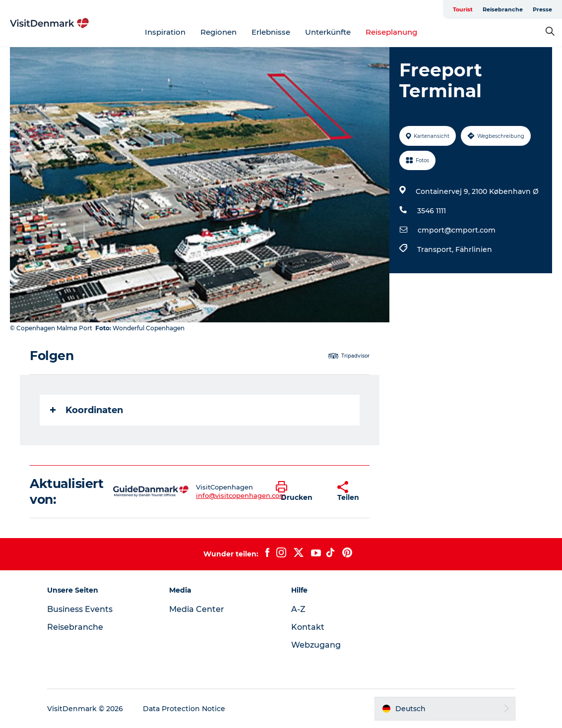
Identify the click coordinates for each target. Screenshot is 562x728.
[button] (299, 491)
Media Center (197, 609)
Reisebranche (503, 9)
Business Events (80, 609)
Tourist (463, 9)
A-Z (298, 609)
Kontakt (308, 627)
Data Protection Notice (184, 709)
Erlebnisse (271, 32)
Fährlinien (474, 249)
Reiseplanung (391, 32)
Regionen (219, 32)
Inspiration (165, 32)
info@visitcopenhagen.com (241, 495)
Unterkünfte (328, 32)
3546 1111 (432, 211)
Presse (542, 9)
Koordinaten (87, 410)
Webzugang (316, 645)
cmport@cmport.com (457, 230)
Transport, (436, 249)
